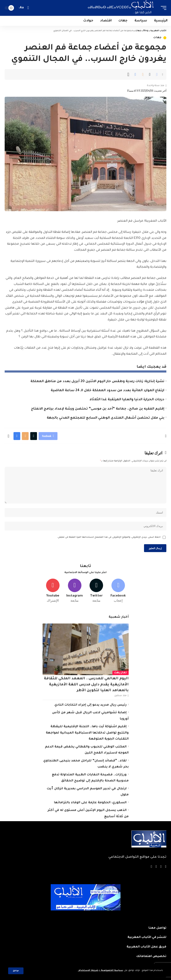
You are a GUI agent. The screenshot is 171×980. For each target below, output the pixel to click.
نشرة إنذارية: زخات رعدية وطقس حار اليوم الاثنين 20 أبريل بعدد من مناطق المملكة (97, 382)
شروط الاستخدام (88, 971)
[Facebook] (118, 591)
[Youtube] (53, 591)
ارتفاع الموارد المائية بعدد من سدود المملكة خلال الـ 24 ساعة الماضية (107, 391)
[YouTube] (156, 867)
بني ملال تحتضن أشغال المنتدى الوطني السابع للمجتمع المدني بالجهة (106, 418)
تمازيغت (121, 673)
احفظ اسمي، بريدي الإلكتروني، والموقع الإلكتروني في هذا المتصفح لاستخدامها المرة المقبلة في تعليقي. (109, 537)
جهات (158, 38)
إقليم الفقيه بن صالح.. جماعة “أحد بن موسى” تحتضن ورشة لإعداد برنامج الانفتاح (98, 409)
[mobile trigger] (162, 8)
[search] (28, 8)
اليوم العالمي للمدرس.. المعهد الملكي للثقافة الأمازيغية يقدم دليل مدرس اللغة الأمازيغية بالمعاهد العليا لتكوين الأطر (86, 685)
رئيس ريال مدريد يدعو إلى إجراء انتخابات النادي (91, 705)
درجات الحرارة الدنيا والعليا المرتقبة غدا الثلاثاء (127, 400)
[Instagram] (75, 591)
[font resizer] (22, 8)
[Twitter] (96, 591)
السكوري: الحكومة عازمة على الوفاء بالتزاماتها (90, 803)
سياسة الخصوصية (112, 971)
